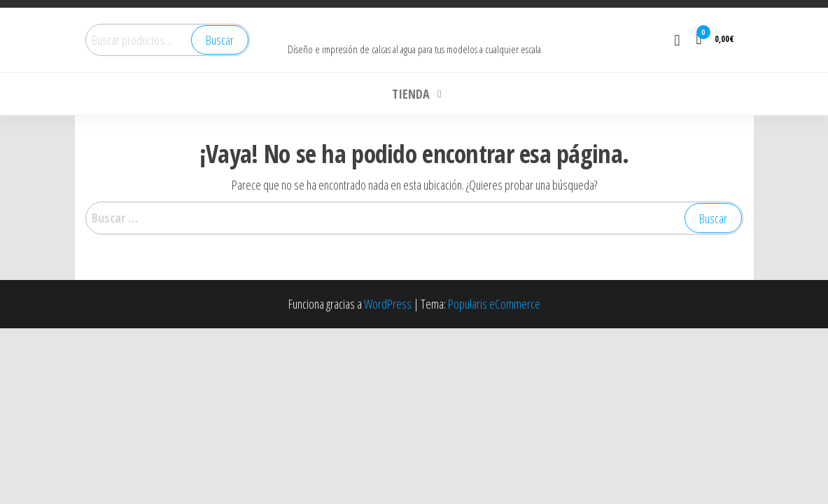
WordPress (388, 304)
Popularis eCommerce (494, 304)
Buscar (220, 40)
